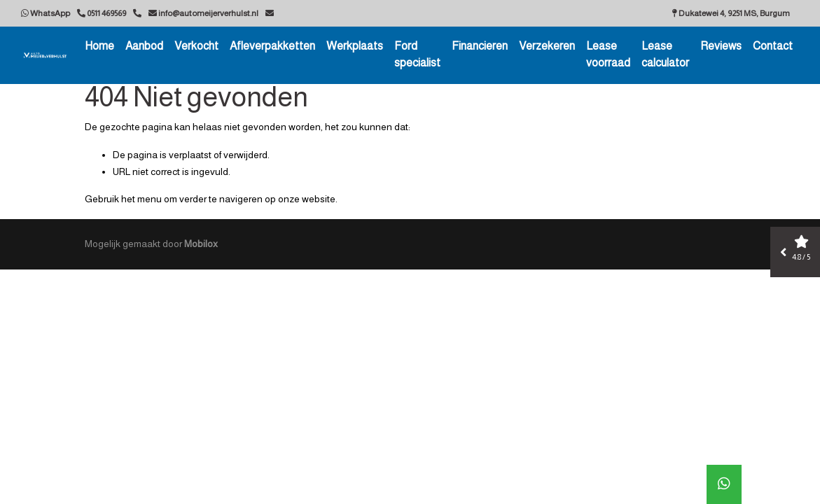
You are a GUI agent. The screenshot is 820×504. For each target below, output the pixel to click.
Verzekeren (547, 46)
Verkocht (196, 46)
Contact (773, 46)
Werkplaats (355, 46)
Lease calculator (665, 54)
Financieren (480, 46)
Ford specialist (417, 54)
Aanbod (144, 46)
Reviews (721, 46)
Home (99, 46)
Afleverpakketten (272, 46)
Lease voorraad (608, 54)
